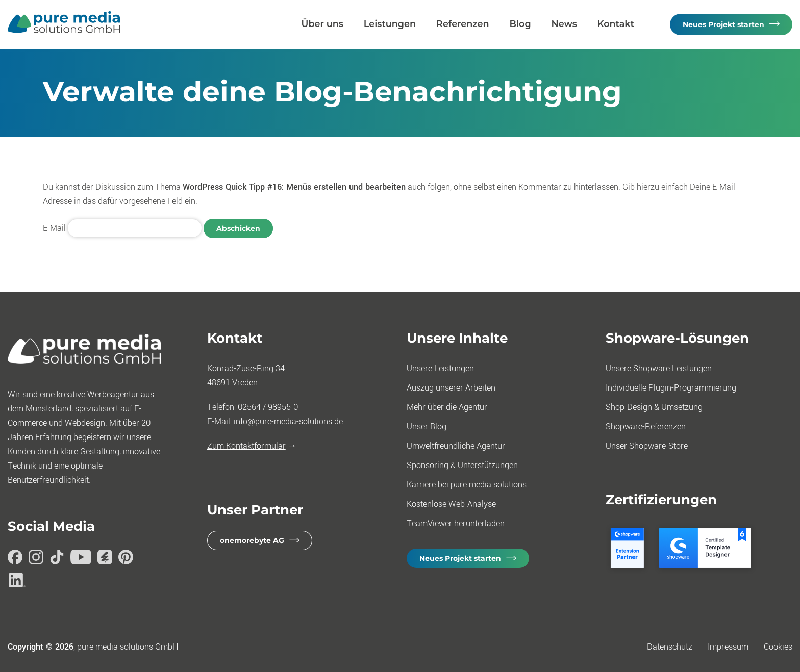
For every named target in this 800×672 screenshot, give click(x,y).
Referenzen (463, 24)
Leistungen (390, 24)
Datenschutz (670, 647)
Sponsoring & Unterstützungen (462, 465)
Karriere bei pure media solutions (467, 485)
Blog (520, 24)
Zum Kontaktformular (246, 446)
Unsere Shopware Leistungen (659, 368)
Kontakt (616, 24)
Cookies (778, 647)
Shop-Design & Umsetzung (654, 407)
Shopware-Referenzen (646, 427)
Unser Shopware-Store (647, 446)
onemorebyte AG (252, 540)
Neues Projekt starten (723, 24)
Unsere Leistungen (440, 368)
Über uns (322, 24)
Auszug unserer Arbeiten (451, 388)
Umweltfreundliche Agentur (456, 446)
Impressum (728, 647)
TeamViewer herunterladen (456, 523)
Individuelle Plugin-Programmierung (671, 388)
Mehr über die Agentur (447, 407)
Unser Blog (427, 427)
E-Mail (54, 228)
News (564, 24)
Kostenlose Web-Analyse (451, 504)
